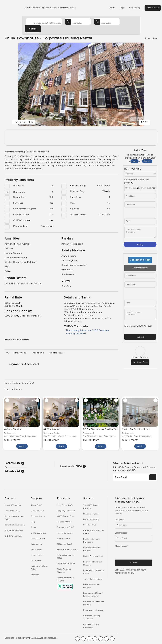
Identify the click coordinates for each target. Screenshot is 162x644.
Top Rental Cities (12, 511)
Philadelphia (39, 353)
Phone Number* (121, 546)
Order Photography (66, 563)
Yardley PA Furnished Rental (136, 429)
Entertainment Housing (93, 610)
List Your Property (153, 8)
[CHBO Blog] (89, 639)
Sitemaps (35, 575)
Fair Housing (36, 549)
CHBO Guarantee (38, 533)
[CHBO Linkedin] (101, 639)
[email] (140, 303)
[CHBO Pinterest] (106, 639)
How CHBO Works (33, 8)
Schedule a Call (14, 471)
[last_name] (140, 204)
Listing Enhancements (93, 556)
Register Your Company (68, 549)
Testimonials (36, 544)
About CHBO (36, 505)
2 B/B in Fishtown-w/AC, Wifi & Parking (102, 429)
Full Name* (120, 520)
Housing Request (91, 514)
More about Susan (140, 362)
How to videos (64, 538)
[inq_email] (140, 221)
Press (33, 527)
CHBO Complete (38, 538)
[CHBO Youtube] (83, 639)
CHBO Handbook (65, 544)
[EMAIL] (153, 477)
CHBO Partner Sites (13, 536)
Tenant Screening (65, 533)
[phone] (133, 213)
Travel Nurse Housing (93, 579)
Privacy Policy (37, 555)
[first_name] (140, 196)
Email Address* (121, 533)
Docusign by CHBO (66, 527)
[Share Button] (147, 38)
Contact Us (55, 8)
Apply (140, 244)
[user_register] (125, 326)
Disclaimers (36, 560)
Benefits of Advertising (15, 525)
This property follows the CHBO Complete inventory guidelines (86, 332)
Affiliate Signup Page (14, 531)
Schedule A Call (90, 525)
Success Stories (38, 516)
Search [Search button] (33, 29)
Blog (33, 522)
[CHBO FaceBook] (77, 639)
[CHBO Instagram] (95, 639)
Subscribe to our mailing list (128, 463)
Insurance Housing (68, 8)
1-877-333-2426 (14, 463)
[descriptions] (140, 315)
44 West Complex (13, 429)
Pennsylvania (21, 353)
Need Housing (136, 8)
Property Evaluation (66, 511)
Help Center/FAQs (65, 505)
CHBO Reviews (37, 511)
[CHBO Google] (112, 639)
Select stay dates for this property (137, 181)
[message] (140, 232)
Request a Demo (64, 522)
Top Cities (45, 8)
